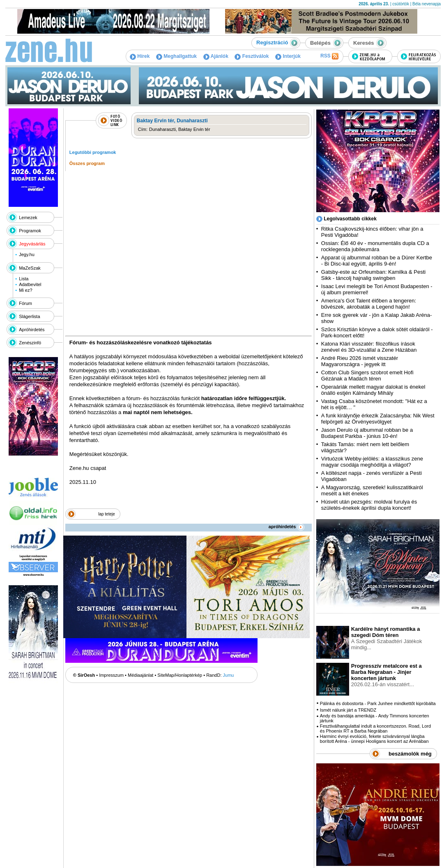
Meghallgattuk (176, 56)
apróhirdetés (286, 527)
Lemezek (28, 218)
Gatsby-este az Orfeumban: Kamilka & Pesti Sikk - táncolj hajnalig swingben (373, 275)
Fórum (25, 303)
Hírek (140, 56)
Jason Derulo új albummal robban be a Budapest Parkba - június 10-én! (367, 433)
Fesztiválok (252, 56)
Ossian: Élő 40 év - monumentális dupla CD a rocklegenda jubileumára (375, 246)
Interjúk (288, 56)
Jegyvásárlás (32, 244)
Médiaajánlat (140, 675)
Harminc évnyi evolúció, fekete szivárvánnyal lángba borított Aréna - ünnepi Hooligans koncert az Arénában (374, 739)
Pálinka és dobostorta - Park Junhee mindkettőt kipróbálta (378, 703)
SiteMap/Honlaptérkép (180, 675)
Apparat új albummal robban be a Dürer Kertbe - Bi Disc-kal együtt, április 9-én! (377, 261)
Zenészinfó (30, 343)
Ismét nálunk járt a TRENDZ (348, 710)
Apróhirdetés (32, 330)
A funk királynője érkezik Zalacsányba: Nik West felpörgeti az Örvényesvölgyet (378, 419)
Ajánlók (216, 56)
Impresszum (111, 675)
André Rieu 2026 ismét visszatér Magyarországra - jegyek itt (360, 361)
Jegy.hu (27, 254)
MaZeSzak (30, 268)
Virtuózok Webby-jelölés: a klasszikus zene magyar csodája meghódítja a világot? (372, 462)
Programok (30, 231)
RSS (329, 56)
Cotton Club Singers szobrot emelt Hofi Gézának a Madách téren (367, 376)
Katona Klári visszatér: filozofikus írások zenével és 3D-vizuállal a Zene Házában (369, 347)
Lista (24, 279)
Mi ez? (25, 290)
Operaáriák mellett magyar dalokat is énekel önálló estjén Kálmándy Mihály (373, 390)
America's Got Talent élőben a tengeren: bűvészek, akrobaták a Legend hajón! (369, 304)
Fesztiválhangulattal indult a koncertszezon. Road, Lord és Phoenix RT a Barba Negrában (375, 728)
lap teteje (107, 514)
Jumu (229, 675)
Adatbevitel (30, 284)
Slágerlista (29, 316)
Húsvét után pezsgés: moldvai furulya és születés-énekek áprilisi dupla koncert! (369, 505)
